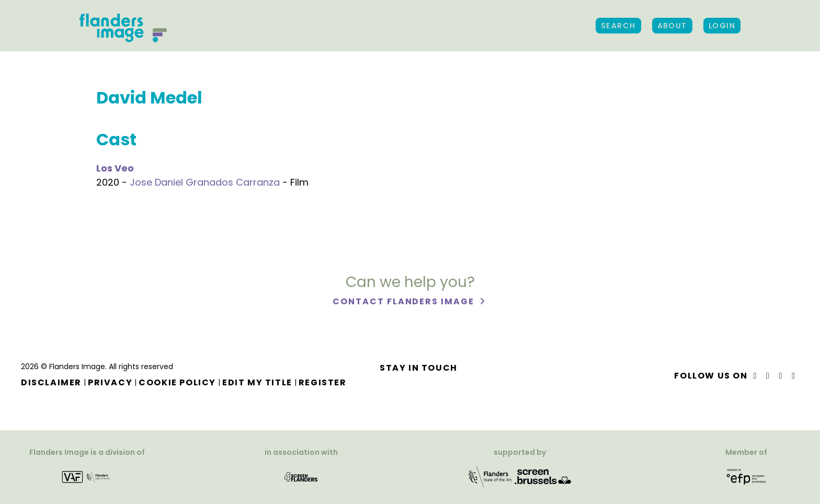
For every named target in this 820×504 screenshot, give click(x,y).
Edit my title (257, 382)
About (672, 26)
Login (722, 26)
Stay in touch (419, 368)
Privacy (110, 382)
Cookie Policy (177, 382)
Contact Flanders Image (405, 302)
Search (618, 26)
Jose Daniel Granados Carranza (205, 182)
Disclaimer (51, 382)
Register (323, 382)
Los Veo (115, 168)
